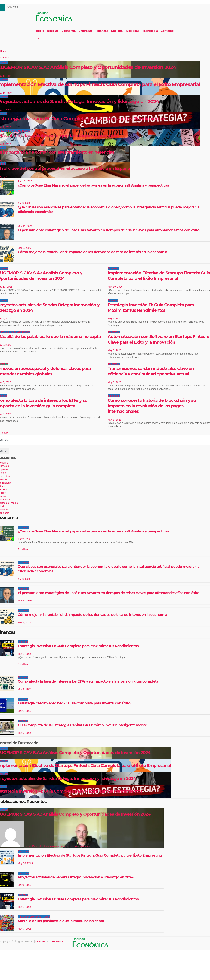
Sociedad (133, 31)
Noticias (53, 31)
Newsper (40, 941)
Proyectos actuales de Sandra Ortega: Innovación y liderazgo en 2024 (76, 877)
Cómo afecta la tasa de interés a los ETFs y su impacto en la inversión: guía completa (88, 681)
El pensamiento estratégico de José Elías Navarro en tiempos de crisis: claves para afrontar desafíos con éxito (109, 230)
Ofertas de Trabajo (20, 332)
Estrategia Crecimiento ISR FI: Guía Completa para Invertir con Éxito (74, 703)
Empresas (86, 31)
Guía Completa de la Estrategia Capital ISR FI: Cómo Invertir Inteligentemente (82, 725)
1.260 (5, 433)
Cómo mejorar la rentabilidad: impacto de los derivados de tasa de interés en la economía (92, 252)
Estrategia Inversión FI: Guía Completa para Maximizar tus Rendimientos (78, 646)
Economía (69, 31)
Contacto (167, 31)
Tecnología (150, 31)
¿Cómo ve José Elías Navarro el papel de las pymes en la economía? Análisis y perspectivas (93, 185)
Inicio (40, 31)
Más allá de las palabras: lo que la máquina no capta (61, 921)
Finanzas (102, 31)
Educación (24, 917)
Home (3, 51)
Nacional (117, 31)
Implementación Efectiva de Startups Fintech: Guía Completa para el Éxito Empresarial (90, 855)
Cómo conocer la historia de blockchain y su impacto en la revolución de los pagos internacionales (152, 406)
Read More (24, 549)
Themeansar (57, 941)
